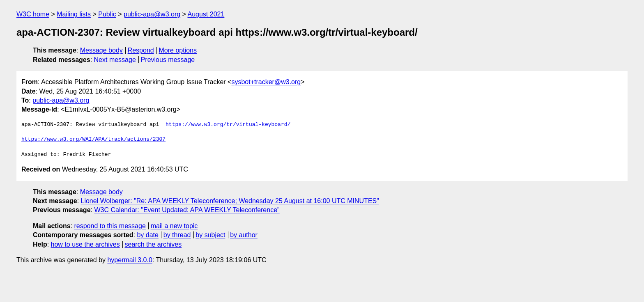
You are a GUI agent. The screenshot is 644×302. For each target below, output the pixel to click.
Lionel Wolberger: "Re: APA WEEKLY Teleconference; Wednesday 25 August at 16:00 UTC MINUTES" (230, 201)
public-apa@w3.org (152, 14)
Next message (115, 60)
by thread (177, 235)
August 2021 (206, 14)
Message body (101, 50)
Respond (141, 50)
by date (147, 235)
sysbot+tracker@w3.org (266, 82)
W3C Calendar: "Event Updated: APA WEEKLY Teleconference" (187, 210)
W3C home (33, 14)
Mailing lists (74, 14)
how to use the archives (85, 244)
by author (244, 235)
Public (107, 14)
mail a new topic (174, 226)
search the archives (153, 244)
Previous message (168, 60)
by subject (210, 235)
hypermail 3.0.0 (130, 260)
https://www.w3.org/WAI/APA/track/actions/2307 (93, 140)
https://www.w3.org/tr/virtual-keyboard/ (228, 125)
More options (178, 50)
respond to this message (110, 226)
